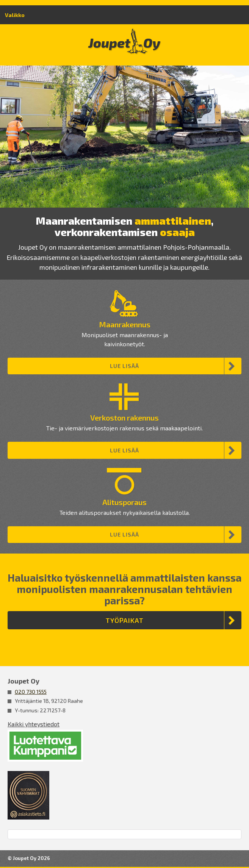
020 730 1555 (31, 692)
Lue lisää (124, 366)
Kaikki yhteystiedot (34, 724)
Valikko (15, 15)
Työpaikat (125, 620)
